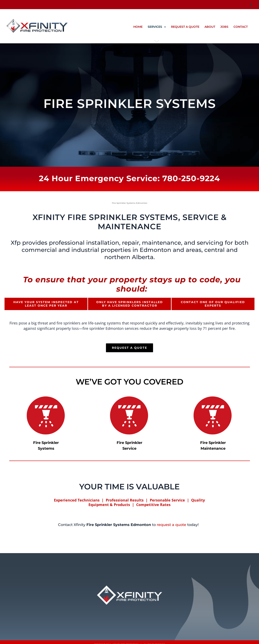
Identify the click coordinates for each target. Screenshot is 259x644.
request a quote (171, 525)
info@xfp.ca (68, 5)
